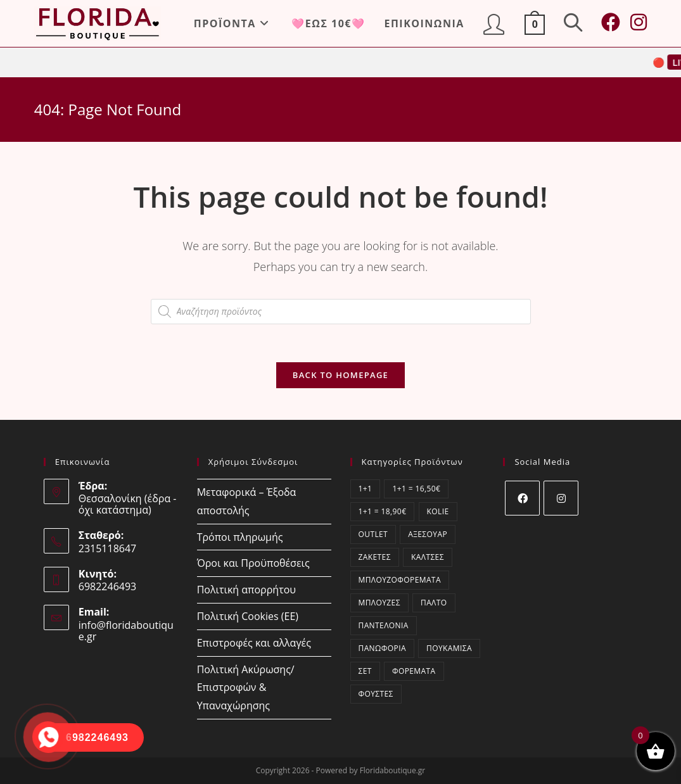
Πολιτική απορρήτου (246, 590)
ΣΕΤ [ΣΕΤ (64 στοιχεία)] (365, 671)
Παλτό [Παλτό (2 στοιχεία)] (434, 603)
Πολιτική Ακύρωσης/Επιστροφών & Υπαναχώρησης (246, 688)
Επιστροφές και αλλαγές (254, 643)
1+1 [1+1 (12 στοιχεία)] (366, 489)
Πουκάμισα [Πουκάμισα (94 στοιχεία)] (449, 648)
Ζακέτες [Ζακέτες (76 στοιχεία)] (375, 557)
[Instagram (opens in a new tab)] (639, 22)
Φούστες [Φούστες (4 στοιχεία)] (376, 694)
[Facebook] (522, 498)
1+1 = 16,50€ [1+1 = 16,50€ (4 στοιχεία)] (416, 489)
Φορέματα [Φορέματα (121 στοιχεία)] (414, 671)
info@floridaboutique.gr (126, 631)
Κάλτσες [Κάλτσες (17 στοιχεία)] (428, 557)
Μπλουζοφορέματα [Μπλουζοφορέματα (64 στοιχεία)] (400, 580)
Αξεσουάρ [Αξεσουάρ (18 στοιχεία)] (428, 534)
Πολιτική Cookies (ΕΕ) (248, 616)
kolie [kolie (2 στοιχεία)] (438, 511)
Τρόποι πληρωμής (240, 537)
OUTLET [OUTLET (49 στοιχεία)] (373, 534)
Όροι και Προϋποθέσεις (253, 563)
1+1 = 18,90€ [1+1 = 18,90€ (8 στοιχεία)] (383, 511)
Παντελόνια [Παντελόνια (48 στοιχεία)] (384, 625)
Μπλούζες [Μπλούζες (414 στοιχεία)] (379, 603)
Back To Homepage (340, 375)
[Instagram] (561, 498)
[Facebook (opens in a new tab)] (611, 22)
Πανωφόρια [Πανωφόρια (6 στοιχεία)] (382, 648)
